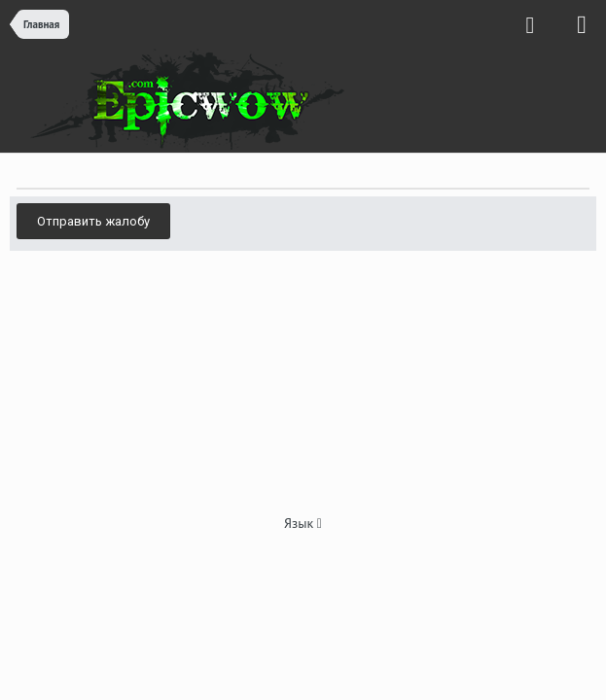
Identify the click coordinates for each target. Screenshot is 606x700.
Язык (303, 523)
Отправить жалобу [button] (93, 221)
